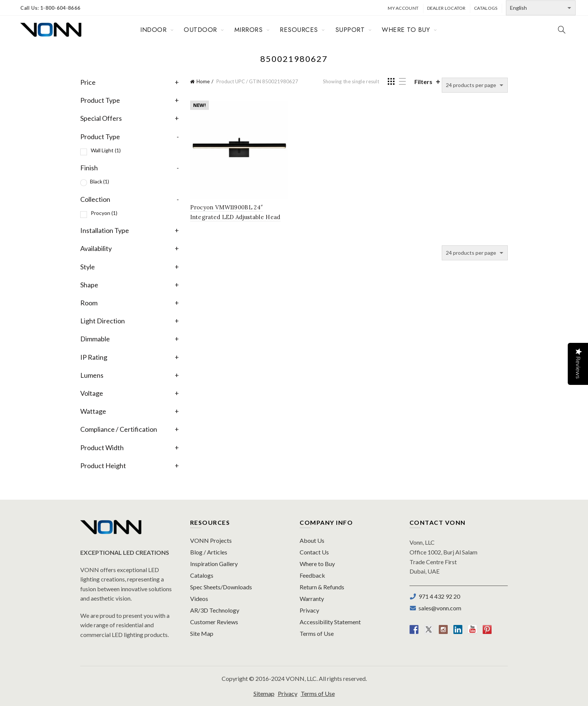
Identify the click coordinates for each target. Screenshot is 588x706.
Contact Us (314, 552)
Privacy (309, 610)
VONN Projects (211, 540)
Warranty (312, 599)
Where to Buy (317, 564)
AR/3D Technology (215, 610)
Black (100, 181)
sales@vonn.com (439, 608)
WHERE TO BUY (406, 30)
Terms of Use (317, 633)
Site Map (202, 633)
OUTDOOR (200, 30)
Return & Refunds (322, 587)
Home (203, 81)
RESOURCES (299, 30)
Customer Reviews (214, 622)
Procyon (104, 213)
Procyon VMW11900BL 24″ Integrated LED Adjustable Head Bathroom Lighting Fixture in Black (239, 217)
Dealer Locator (446, 8)
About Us (312, 540)
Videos (199, 599)
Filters (423, 82)
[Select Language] (541, 8)
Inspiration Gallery (214, 564)
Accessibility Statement (330, 622)
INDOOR (153, 30)
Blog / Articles (209, 552)
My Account (403, 8)
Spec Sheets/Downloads (221, 587)
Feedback (312, 575)
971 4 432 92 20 (438, 596)
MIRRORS (249, 30)
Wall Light (106, 150)
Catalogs (486, 8)
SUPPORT (350, 30)
